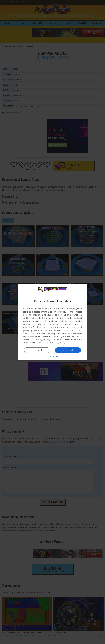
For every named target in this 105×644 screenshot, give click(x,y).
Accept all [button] (68, 350)
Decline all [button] (37, 350)
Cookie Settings (44, 342)
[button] (52, 356)
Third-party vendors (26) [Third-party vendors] (50, 324)
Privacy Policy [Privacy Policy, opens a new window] (59, 342)
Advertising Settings (41, 339)
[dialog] (52, 322)
